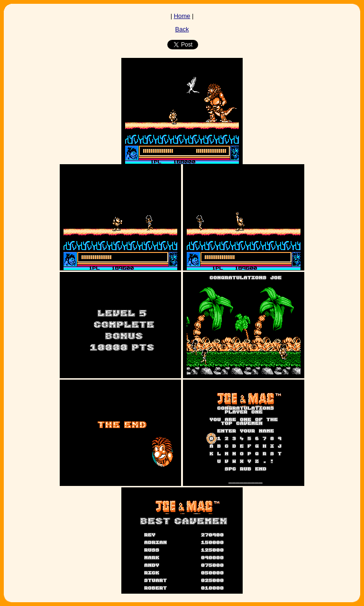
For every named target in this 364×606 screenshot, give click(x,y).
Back (182, 29)
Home (182, 16)
